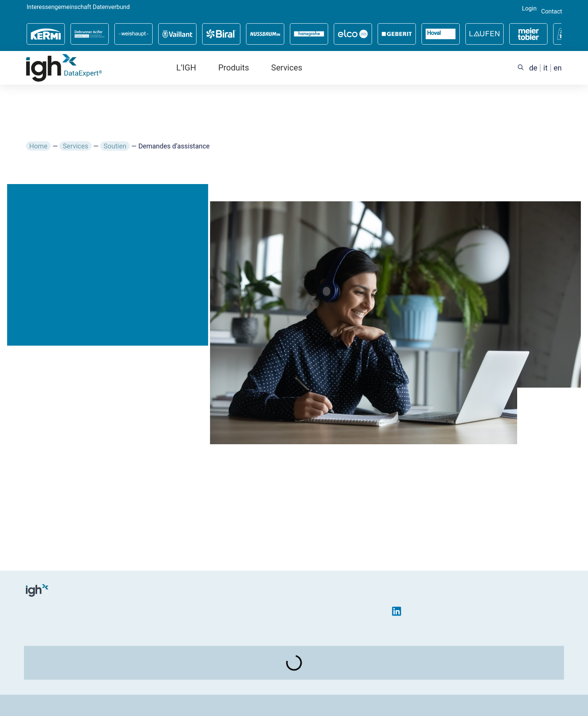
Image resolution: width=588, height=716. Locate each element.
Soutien (115, 146)
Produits (234, 68)
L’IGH (186, 68)
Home (38, 146)
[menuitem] (533, 68)
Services (287, 68)
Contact (552, 12)
